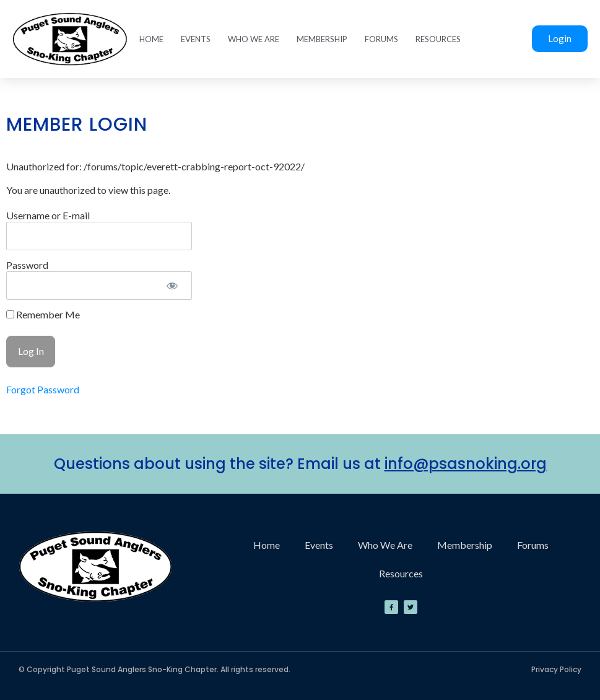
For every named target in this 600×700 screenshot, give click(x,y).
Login (560, 38)
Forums (381, 39)
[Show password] (172, 286)
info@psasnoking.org (466, 464)
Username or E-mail (48, 215)
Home (151, 39)
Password (27, 265)
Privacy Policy (556, 669)
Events (196, 39)
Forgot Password (43, 389)
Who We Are (254, 39)
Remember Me (43, 315)
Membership (322, 39)
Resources (438, 39)
